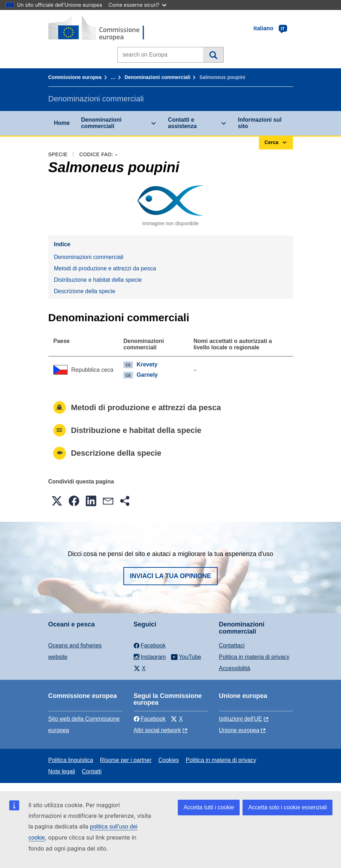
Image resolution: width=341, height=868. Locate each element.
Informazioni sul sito (260, 123)
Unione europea (239, 730)
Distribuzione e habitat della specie (98, 280)
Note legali (62, 771)
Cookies (169, 760)
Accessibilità (235, 668)
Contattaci (232, 645)
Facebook (150, 719)
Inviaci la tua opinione (170, 576)
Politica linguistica (71, 760)
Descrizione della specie (85, 291)
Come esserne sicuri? (137, 5)
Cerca (213, 55)
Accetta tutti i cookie (209, 807)
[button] (57, 501)
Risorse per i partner (126, 760)
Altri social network (157, 730)
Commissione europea (75, 77)
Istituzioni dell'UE (241, 719)
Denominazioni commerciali (157, 77)
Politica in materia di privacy (254, 657)
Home (62, 123)
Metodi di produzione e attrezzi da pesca (105, 268)
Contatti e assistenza (182, 123)
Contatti (92, 771)
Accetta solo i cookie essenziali (287, 807)
